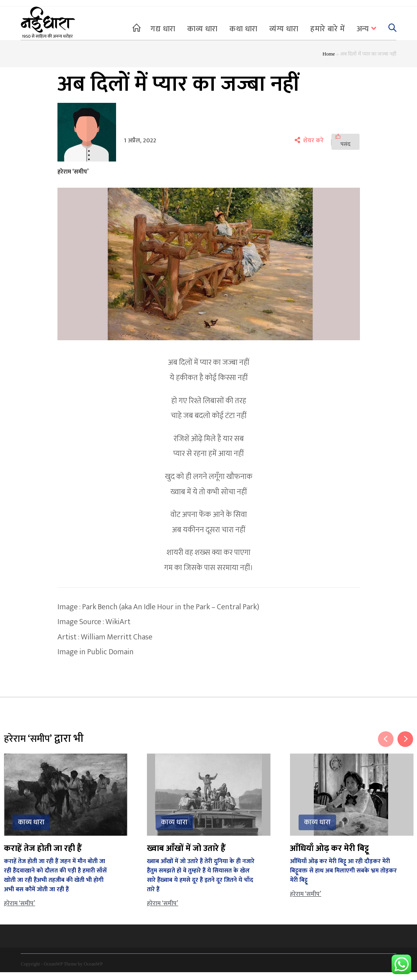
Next (405, 747)
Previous (386, 747)
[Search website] (392, 29)
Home (329, 62)
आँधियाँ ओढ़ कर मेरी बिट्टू (329, 856)
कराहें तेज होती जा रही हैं (43, 856)
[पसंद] (345, 150)
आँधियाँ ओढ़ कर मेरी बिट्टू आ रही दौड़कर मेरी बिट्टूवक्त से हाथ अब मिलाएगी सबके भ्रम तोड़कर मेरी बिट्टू (343, 878)
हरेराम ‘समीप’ (73, 180)
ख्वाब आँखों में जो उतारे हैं (186, 856)
